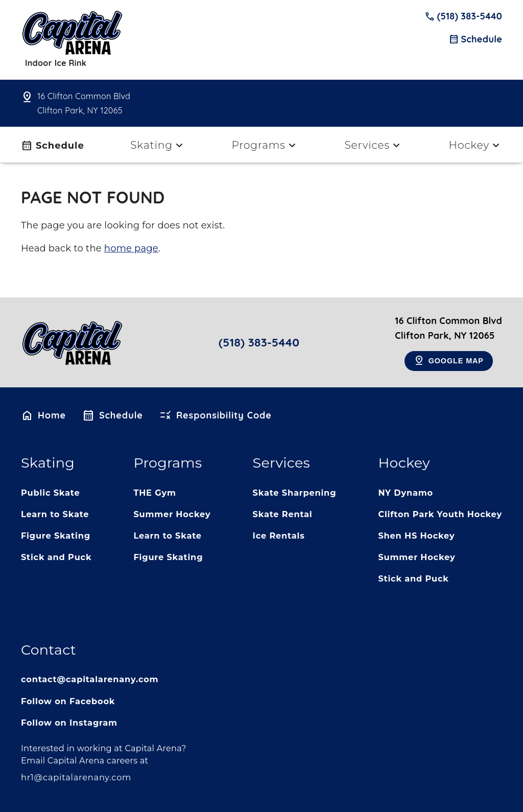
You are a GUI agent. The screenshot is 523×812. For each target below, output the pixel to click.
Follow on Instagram (69, 723)
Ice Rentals (279, 536)
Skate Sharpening (295, 493)
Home (43, 415)
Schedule (475, 39)
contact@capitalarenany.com (90, 679)
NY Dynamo (406, 493)
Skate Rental (283, 514)
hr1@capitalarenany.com (76, 777)
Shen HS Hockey (416, 536)
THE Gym (154, 493)
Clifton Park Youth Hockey (440, 514)
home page (131, 248)
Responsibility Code (216, 415)
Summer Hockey (172, 514)
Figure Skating (56, 536)
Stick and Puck (56, 557)
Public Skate (51, 493)
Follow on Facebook (68, 701)
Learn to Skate (55, 514)
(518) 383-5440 (463, 16)
